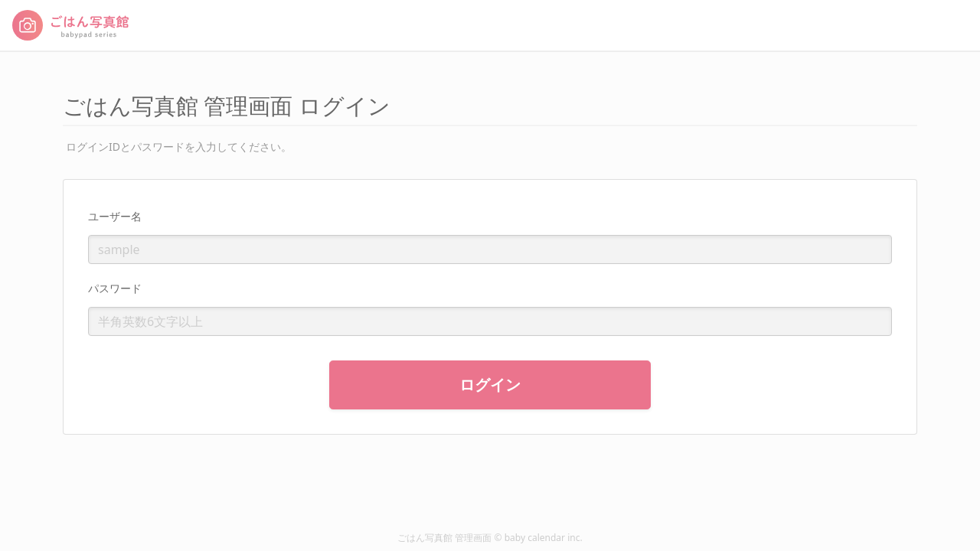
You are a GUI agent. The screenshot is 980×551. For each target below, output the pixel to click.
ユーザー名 (115, 216)
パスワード (115, 288)
